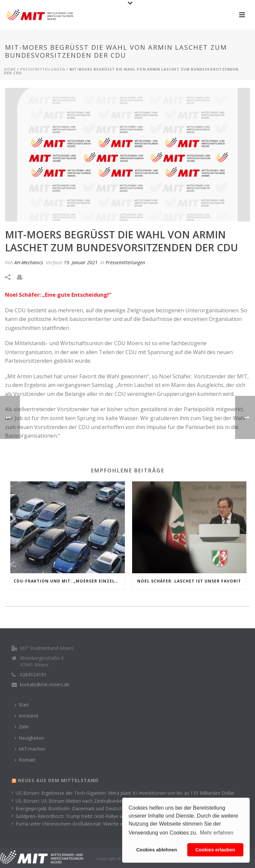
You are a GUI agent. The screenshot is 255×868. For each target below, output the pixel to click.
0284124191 (33, 675)
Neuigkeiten (29, 738)
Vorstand (26, 716)
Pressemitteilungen (43, 69)
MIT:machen (30, 749)
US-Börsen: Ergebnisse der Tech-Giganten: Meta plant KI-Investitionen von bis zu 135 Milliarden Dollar (123, 793)
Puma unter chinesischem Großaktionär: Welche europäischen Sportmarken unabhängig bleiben (116, 824)
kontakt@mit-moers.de (45, 685)
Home (10, 69)
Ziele (22, 727)
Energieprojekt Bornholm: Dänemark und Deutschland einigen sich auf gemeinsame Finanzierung (118, 808)
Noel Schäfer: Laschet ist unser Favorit (189, 581)
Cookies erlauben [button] (215, 850)
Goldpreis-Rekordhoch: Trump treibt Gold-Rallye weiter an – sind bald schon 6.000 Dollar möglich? (119, 816)
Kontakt (25, 760)
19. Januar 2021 (81, 262)
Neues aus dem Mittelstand (58, 780)
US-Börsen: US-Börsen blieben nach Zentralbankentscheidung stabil (86, 801)
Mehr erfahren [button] (217, 833)
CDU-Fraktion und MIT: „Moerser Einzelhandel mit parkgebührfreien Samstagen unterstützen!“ (69, 581)
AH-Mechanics (29, 262)
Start (22, 705)
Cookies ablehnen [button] (157, 850)
